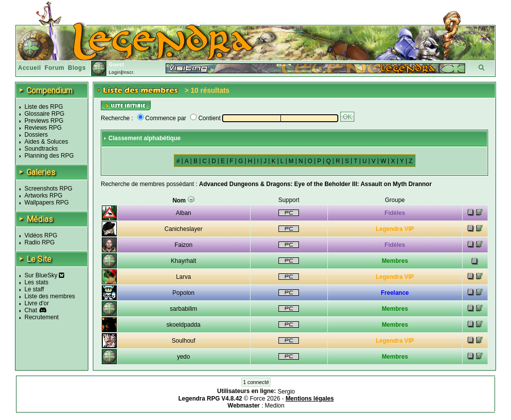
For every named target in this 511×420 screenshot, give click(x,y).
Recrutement (42, 317)
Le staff (34, 289)
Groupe (395, 200)
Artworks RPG (43, 196)
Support (289, 200)
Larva (184, 277)
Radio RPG (40, 242)
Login (115, 72)
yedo (184, 357)
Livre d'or (37, 303)
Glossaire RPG (44, 114)
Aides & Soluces (46, 142)
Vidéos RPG (41, 235)
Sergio (286, 392)
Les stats (36, 282)
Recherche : (117, 118)
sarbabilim (183, 309)
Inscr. (128, 72)
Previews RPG (44, 121)
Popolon (184, 293)
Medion (275, 406)
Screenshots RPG (48, 189)
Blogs (77, 68)
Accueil (29, 68)
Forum (54, 68)
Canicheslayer (184, 229)
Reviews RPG (43, 128)
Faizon (184, 245)
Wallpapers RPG (47, 203)
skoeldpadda (184, 325)
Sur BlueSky (44, 275)
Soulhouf (183, 341)
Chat (31, 310)
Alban (183, 213)
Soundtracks (41, 149)
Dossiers (36, 135)
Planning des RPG (49, 156)
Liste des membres (50, 296)
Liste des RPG (44, 107)
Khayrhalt (183, 261)
